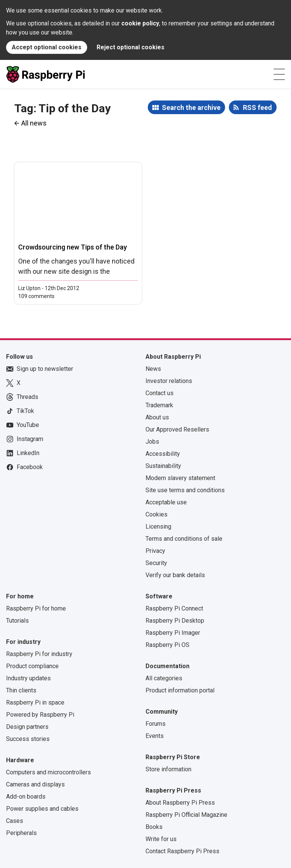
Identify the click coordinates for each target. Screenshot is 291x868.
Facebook (24, 467)
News (153, 369)
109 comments (36, 296)
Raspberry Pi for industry (39, 654)
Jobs (152, 442)
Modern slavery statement (180, 478)
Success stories (28, 739)
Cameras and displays (35, 784)
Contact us (160, 393)
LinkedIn (23, 453)
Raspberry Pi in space (35, 702)
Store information (168, 769)
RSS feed (257, 108)
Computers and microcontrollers (48, 772)
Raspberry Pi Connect (174, 608)
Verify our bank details (175, 575)
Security (156, 563)
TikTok (20, 411)
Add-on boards (26, 797)
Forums (156, 724)
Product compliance (32, 666)
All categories (164, 678)
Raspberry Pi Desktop (175, 621)
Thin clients (21, 690)
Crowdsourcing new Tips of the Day (73, 247)
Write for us (161, 839)
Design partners (27, 727)
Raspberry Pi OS (167, 645)
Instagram (25, 439)
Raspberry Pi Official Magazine (186, 815)
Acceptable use (166, 502)
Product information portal (180, 690)
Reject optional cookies (131, 47)
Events (155, 736)
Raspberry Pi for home (36, 608)
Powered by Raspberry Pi (40, 715)
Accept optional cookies (47, 47)
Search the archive (191, 108)
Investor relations (169, 381)
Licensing (158, 527)
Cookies (156, 514)
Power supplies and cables (42, 809)
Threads (22, 397)
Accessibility (163, 454)
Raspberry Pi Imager (173, 633)
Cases (15, 821)
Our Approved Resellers (177, 429)
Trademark (159, 405)
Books (154, 827)
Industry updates (28, 678)
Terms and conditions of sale (184, 539)
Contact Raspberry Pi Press (182, 851)
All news (34, 123)
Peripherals (21, 833)
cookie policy (140, 23)
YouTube (23, 425)
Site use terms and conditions (185, 490)
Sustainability (163, 466)
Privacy (155, 551)
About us (157, 417)
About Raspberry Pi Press (180, 803)
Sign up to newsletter (40, 369)
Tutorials (17, 621)
